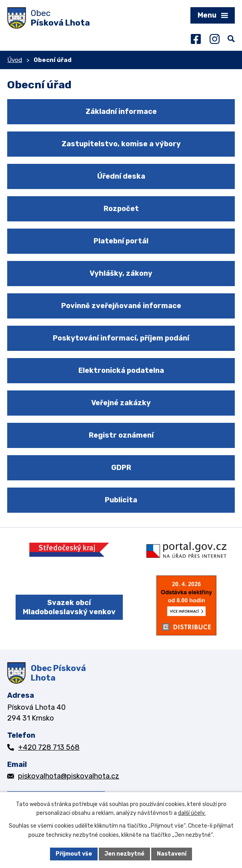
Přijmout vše (74, 854)
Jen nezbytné (124, 854)
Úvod (15, 60)
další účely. (192, 813)
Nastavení (172, 854)
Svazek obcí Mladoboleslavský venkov (69, 607)
